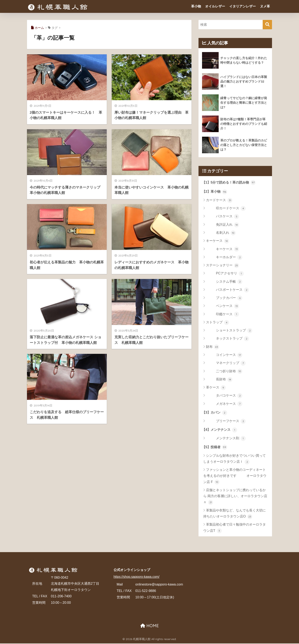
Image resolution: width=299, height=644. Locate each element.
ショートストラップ (229, 331)
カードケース (219, 201)
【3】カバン (215, 413)
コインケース (224, 355)
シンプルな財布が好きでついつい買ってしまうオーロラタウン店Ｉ (235, 460)
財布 (213, 347)
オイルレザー (215, 6)
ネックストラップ (227, 339)
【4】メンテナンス (220, 430)
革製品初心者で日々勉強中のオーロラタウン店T (235, 529)
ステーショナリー (222, 266)
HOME (150, 626)
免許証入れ (222, 225)
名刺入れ (221, 233)
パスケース (222, 217)
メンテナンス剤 (226, 439)
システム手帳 (224, 282)
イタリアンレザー (243, 6)
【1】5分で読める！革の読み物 (230, 182)
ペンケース (222, 306)
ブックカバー (224, 298)
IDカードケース (226, 209)
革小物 (196, 6)
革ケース (216, 388)
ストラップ (218, 323)
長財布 (219, 380)
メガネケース (224, 404)
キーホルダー (224, 258)
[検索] (267, 25)
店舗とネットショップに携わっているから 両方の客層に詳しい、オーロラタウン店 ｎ (235, 497)
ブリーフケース (226, 422)
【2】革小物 (215, 192)
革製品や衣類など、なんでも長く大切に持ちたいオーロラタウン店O (235, 514)
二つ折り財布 (224, 372)
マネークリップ (226, 363)
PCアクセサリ (225, 274)
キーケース (218, 241)
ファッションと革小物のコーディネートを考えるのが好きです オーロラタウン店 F (235, 477)
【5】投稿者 (215, 448)
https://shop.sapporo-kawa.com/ (137, 577)
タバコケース (224, 396)
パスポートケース (227, 290)
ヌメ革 (265, 6)
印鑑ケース (222, 315)
